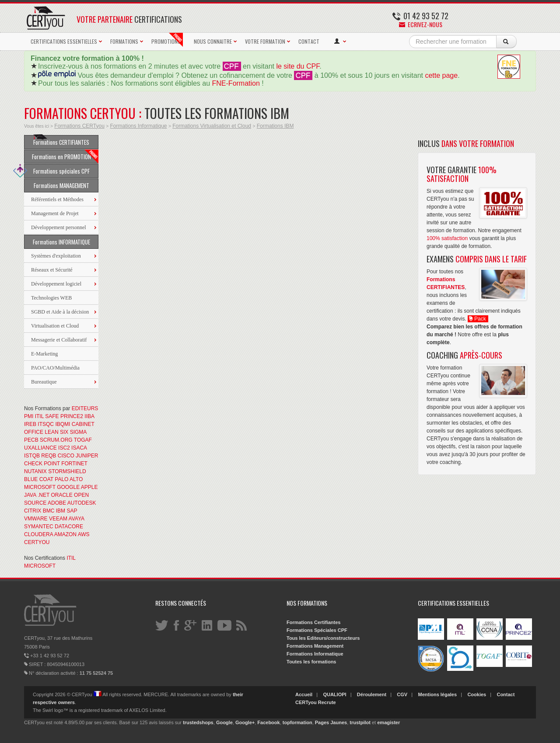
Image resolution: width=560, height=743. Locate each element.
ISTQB (32, 456)
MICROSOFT (40, 487)
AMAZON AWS (72, 534)
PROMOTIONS (167, 40)
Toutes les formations (311, 662)
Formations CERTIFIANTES (61, 141)
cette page (441, 75)
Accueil (304, 694)
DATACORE (69, 527)
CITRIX (33, 511)
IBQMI (63, 424)
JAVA (30, 495)
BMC (49, 511)
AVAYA (77, 519)
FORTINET (74, 464)
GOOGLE (68, 487)
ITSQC (46, 424)
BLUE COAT (39, 479)
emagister (388, 722)
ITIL (39, 416)
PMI (29, 416)
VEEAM (58, 519)
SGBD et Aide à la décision (60, 312)
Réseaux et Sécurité (52, 270)
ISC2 (64, 448)
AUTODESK (82, 503)
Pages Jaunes (331, 722)
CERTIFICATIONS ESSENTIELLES (64, 41)
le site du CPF (298, 66)
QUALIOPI (334, 694)
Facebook (268, 722)
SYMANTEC (39, 527)
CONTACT (309, 41)
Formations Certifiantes (313, 622)
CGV (402, 694)
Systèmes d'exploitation (56, 256)
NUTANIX (35, 471)
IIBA (89, 416)
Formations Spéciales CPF (317, 630)
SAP (72, 511)
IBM (61, 511)
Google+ (245, 722)
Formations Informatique (138, 126)
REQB (49, 456)
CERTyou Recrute (316, 702)
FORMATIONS (124, 41)
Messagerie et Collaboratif (59, 340)
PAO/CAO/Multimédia (55, 368)
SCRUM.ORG (56, 440)
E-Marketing (44, 354)
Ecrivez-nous (421, 24)
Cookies (477, 694)
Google (224, 722)
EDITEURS (85, 408)
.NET (44, 495)
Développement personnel (59, 227)
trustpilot (360, 722)
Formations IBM (275, 126)
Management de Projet (55, 213)
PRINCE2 (72, 416)
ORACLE (61, 495)
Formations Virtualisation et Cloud (212, 126)
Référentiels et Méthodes (57, 199)
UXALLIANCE (40, 448)
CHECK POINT (42, 464)
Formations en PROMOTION (65, 157)
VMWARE (36, 519)
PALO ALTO (69, 479)
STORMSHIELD (67, 471)
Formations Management (315, 646)
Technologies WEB (51, 298)
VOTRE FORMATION (265, 41)
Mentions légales (437, 694)
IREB (30, 424)
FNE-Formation (236, 83)
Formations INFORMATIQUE (61, 242)
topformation (297, 722)
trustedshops (198, 722)
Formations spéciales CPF (57, 171)
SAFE (52, 416)
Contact (506, 694)
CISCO (66, 456)
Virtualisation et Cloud (55, 326)
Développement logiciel (56, 284)
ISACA (79, 448)
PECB (31, 440)
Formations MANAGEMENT (61, 185)
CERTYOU (37, 542)
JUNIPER (87, 456)
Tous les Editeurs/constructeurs (323, 638)
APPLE (89, 487)
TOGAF (83, 440)
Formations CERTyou (79, 126)
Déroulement (372, 694)
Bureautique (44, 382)
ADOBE (57, 503)
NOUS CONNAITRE (213, 41)
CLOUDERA (38, 534)
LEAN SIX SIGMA (65, 432)
